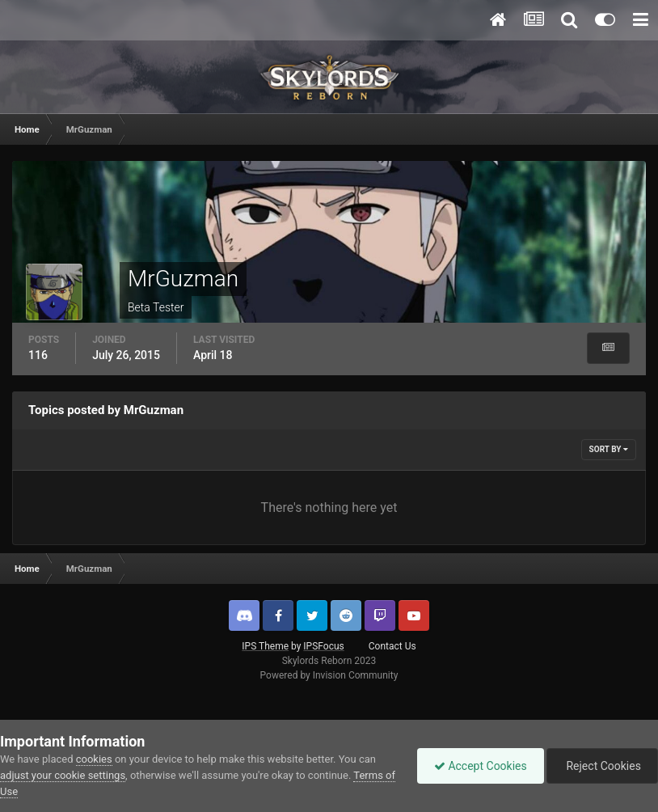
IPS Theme (265, 646)
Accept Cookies (481, 766)
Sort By (609, 449)
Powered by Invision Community (329, 675)
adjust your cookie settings (63, 775)
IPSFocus (323, 646)
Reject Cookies (602, 766)
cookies (94, 759)
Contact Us (392, 646)
